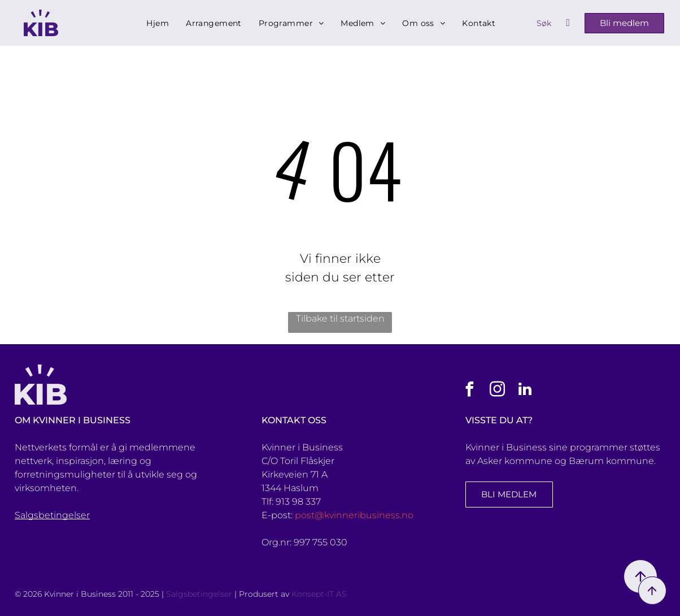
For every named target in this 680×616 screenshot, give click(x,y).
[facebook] (469, 391)
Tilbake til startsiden (340, 318)
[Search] (553, 23)
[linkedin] (525, 391)
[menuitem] (158, 23)
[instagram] (497, 391)
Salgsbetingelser (52, 515)
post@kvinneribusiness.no (354, 515)
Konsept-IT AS (319, 594)
